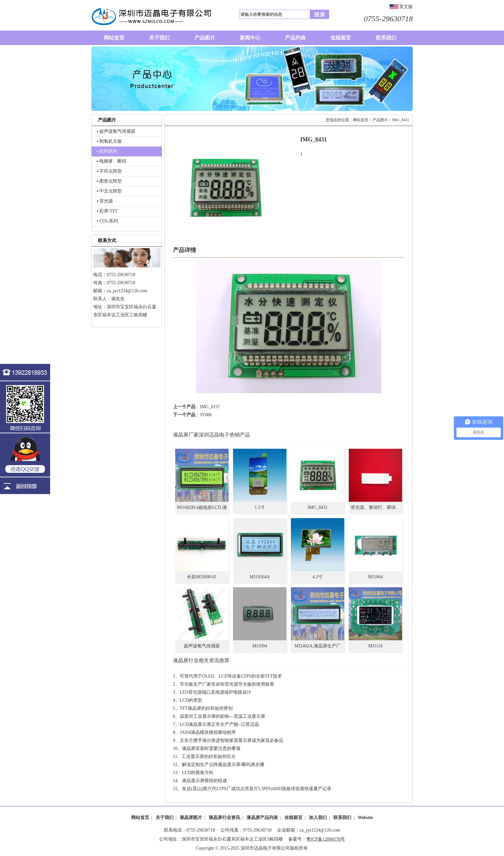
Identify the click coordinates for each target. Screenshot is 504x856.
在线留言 (293, 818)
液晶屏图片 (191, 818)
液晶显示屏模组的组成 (204, 781)
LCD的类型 (191, 700)
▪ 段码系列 (107, 151)
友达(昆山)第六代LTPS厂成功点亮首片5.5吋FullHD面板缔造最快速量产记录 (257, 789)
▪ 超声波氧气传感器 (116, 131)
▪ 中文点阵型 (109, 191)
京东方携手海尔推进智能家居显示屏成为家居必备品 (231, 740)
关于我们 (165, 818)
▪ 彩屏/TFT (107, 211)
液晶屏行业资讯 (224, 818)
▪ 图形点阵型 (109, 181)
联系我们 (342, 818)
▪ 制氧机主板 (109, 141)
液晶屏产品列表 (262, 818)
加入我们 (318, 818)
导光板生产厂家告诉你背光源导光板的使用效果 (227, 684)
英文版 (406, 7)
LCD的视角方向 (198, 773)
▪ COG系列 (107, 221)
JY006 (206, 415)
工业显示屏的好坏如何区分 (209, 757)
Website (365, 818)
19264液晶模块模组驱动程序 (208, 732)
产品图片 (380, 120)
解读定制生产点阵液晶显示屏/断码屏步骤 (223, 765)
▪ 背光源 (105, 201)
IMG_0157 (210, 407)
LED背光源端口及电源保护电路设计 (216, 692)
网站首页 (361, 120)
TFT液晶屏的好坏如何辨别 (206, 708)
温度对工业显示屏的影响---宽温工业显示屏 (222, 716)
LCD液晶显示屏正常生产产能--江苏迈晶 (219, 724)
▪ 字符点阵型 (109, 171)
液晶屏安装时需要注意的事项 (211, 748)
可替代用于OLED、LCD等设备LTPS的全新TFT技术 (231, 676)
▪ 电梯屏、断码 (112, 161)
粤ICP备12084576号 (326, 839)
